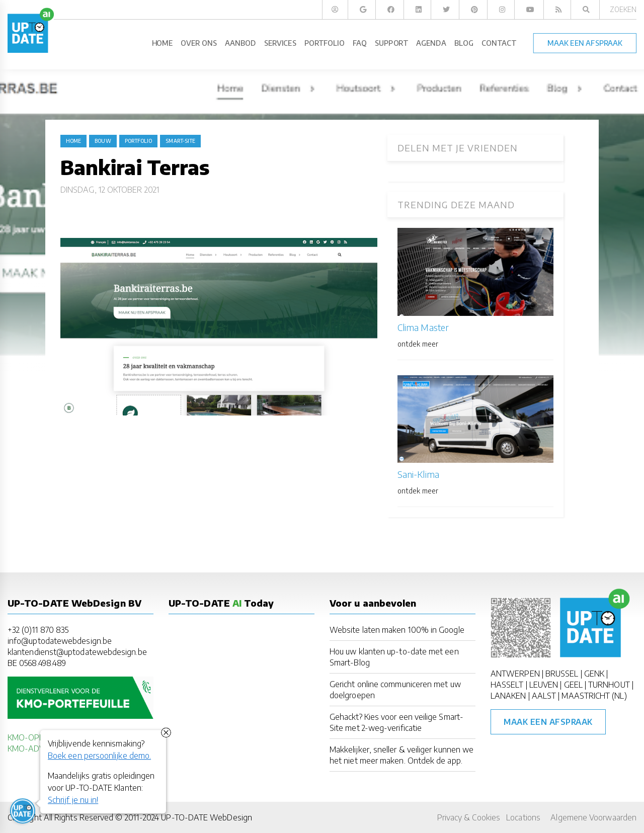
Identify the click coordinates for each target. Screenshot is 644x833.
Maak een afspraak (548, 722)
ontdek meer (418, 344)
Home (73, 141)
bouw (103, 141)
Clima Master (423, 327)
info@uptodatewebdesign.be (60, 641)
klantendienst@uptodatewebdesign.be (77, 652)
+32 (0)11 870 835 (38, 630)
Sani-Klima (418, 474)
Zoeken (623, 9)
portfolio (139, 141)
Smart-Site (180, 141)
